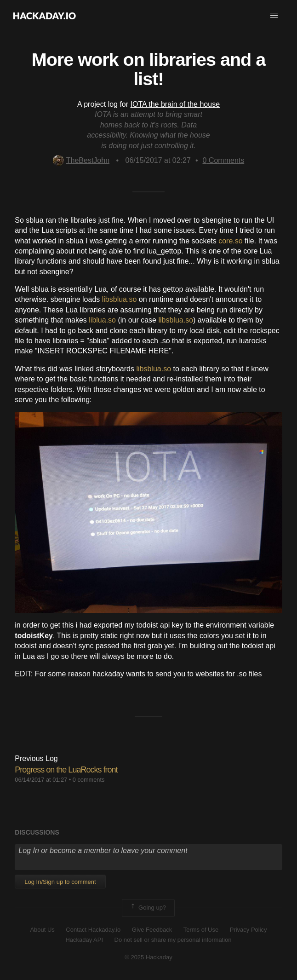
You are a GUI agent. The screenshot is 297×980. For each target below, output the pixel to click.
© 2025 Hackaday (148, 957)
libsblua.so (120, 299)
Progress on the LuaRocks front (66, 770)
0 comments (89, 780)
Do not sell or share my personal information (173, 940)
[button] (274, 16)
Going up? (148, 908)
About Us (42, 930)
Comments (224, 160)
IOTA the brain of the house (175, 104)
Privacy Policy (248, 930)
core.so (230, 241)
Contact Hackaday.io (93, 930)
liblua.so (102, 320)
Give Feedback (152, 930)
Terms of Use (201, 930)
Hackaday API (84, 940)
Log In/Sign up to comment (60, 882)
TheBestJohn (81, 160)
